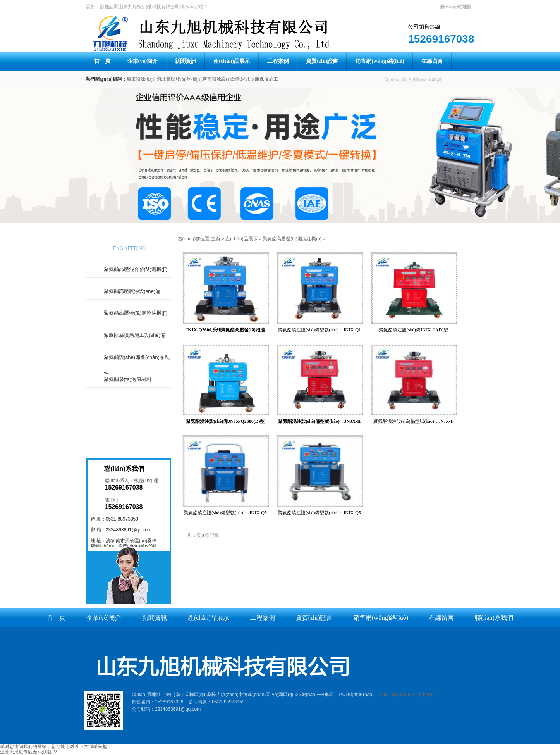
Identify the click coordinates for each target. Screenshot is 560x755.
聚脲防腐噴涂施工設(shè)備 (135, 335)
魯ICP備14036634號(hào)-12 (409, 695)
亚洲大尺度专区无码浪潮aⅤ (28, 752)
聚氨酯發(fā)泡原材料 (128, 379)
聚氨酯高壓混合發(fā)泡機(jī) (136, 269)
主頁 (216, 239)
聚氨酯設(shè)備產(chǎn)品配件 (137, 360)
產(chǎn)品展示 (241, 239)
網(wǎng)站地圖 (456, 7)
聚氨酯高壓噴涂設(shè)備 (132, 291)
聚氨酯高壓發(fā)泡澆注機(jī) (136, 313)
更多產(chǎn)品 (129, 421)
